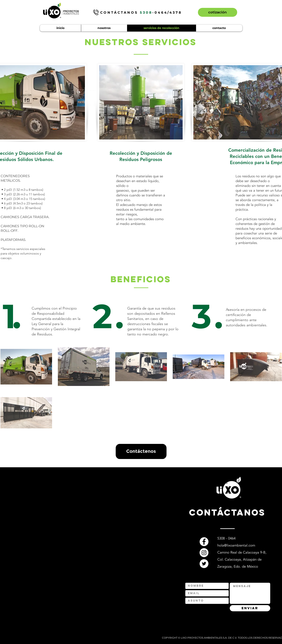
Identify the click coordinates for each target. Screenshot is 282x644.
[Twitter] (204, 564)
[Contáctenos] (141, 451)
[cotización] (218, 12)
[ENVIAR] (250, 608)
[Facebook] (204, 542)
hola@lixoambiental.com (236, 545)
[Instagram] (204, 553)
